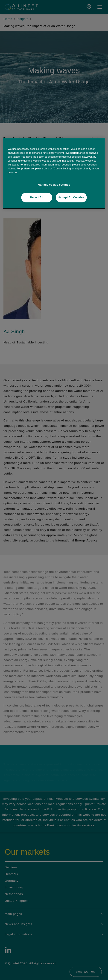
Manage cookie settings (54, 185)
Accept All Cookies (71, 197)
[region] (54, 173)
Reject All (37, 197)
